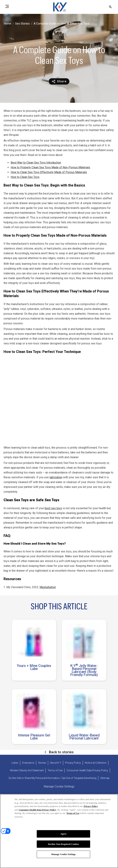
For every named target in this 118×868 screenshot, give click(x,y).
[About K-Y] (56, 763)
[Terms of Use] (55, 770)
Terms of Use (73, 814)
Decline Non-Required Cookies (63, 844)
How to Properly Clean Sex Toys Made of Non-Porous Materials (50, 167)
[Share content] (59, 81)
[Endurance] (28, 763)
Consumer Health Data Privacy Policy (37, 810)
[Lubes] (15, 763)
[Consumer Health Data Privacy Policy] (87, 770)
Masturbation (48, 587)
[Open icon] (110, 7)
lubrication (56, 477)
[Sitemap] (105, 778)
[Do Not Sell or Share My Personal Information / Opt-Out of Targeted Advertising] (53, 778)
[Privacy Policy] (73, 763)
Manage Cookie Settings (63, 855)
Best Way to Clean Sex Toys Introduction (36, 163)
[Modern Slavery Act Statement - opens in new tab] (27, 770)
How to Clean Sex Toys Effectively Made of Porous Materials (49, 172)
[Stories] (42, 763)
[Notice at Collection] (96, 763)
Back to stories (61, 752)
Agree (64, 834)
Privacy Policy (91, 807)
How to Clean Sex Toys (25, 177)
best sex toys (53, 508)
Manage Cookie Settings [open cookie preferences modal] (59, 786)
